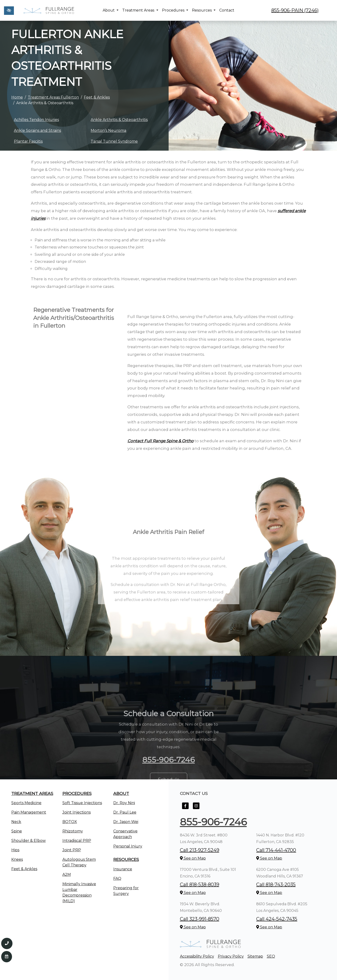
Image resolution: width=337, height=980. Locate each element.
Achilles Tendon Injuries (36, 120)
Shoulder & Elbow (28, 841)
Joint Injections (77, 812)
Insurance (123, 869)
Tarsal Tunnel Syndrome (114, 141)
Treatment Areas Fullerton (53, 97)
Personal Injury (128, 846)
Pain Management (29, 812)
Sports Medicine (26, 803)
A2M (67, 875)
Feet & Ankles (97, 97)
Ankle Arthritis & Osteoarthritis (119, 120)
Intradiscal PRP (77, 841)
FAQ (117, 879)
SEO (271, 956)
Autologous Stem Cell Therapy (79, 862)
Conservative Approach (125, 834)
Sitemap (255, 956)
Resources (204, 10)
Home (17, 97)
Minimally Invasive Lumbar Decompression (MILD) (79, 892)
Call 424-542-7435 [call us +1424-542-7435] (277, 919)
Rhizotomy (73, 831)
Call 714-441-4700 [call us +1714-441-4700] (276, 850)
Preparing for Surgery (126, 891)
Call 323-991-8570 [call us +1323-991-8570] (200, 919)
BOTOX (70, 822)
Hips (15, 850)
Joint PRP (72, 850)
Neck (16, 822)
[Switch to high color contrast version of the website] (9, 11)
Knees (17, 859)
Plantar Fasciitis (28, 141)
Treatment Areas (140, 10)
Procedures (175, 10)
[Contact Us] (7, 957)
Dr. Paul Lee (125, 812)
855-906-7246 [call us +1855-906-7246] (213, 822)
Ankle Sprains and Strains (37, 130)
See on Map (193, 858)
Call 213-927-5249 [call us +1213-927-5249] (200, 850)
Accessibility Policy (197, 956)
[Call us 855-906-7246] (7, 943)
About (111, 10)
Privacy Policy (231, 956)
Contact (227, 10)
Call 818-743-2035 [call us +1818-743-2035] (276, 885)
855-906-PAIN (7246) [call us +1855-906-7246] (295, 10)
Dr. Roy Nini (124, 803)
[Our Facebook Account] (185, 808)
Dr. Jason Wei (126, 822)
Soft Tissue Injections (82, 803)
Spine (17, 831)
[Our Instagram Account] (196, 808)
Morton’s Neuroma (108, 130)
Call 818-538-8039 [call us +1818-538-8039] (200, 885)
